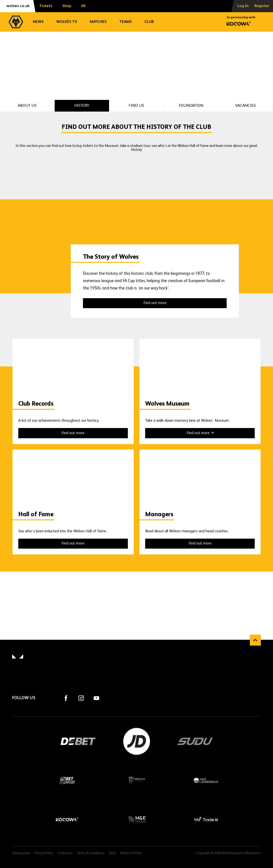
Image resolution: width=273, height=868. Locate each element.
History (82, 106)
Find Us (136, 106)
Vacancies (246, 106)
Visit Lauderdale (206, 780)
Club (149, 22)
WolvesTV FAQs (131, 853)
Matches (98, 22)
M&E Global (136, 819)
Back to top (255, 640)
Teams (126, 22)
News (38, 22)
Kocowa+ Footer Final (67, 819)
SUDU (195, 741)
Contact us (65, 853)
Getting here (21, 853)
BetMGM (67, 780)
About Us (27, 106)
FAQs (112, 853)
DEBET (78, 741)
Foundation (191, 106)
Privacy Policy (44, 853)
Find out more (155, 303)
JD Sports (137, 741)
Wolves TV (67, 22)
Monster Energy (136, 780)
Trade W (206, 819)
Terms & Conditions (91, 853)
